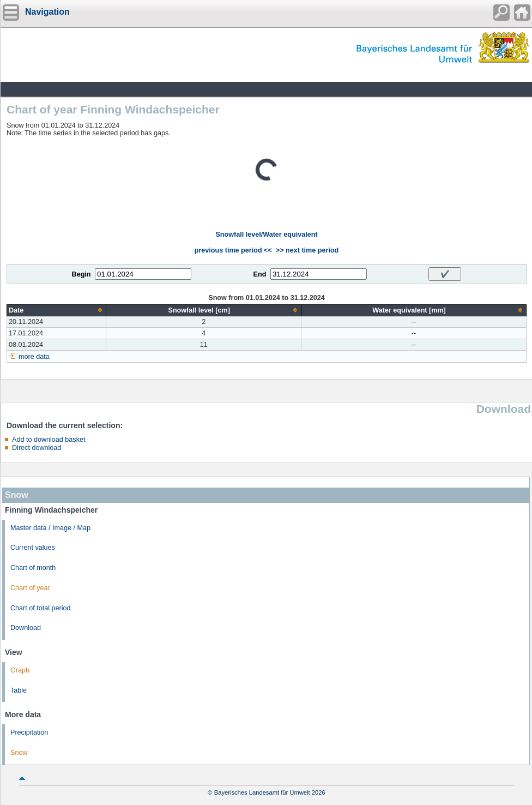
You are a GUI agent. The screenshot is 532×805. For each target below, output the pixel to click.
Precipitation (29, 732)
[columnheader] (57, 310)
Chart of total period (41, 608)
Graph (20, 670)
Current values (33, 548)
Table (19, 690)
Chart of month (33, 568)
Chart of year (30, 588)
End (260, 274)
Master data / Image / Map (50, 528)
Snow (19, 753)
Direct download (37, 448)
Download (26, 628)
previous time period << (233, 250)
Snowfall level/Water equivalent (266, 235)
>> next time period (307, 250)
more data (34, 357)
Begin (81, 274)
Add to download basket (49, 440)
